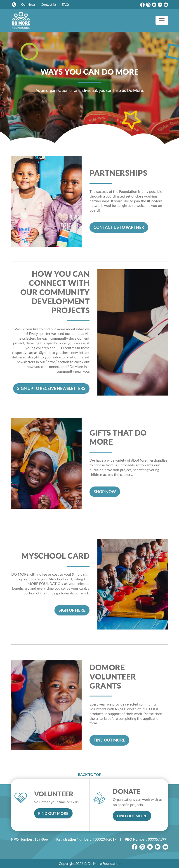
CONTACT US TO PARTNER (119, 227)
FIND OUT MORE (109, 740)
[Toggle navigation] (162, 20)
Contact (49, 5)
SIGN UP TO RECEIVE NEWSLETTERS (51, 388)
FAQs (66, 4)
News (28, 5)
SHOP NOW (105, 492)
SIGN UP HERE (72, 610)
